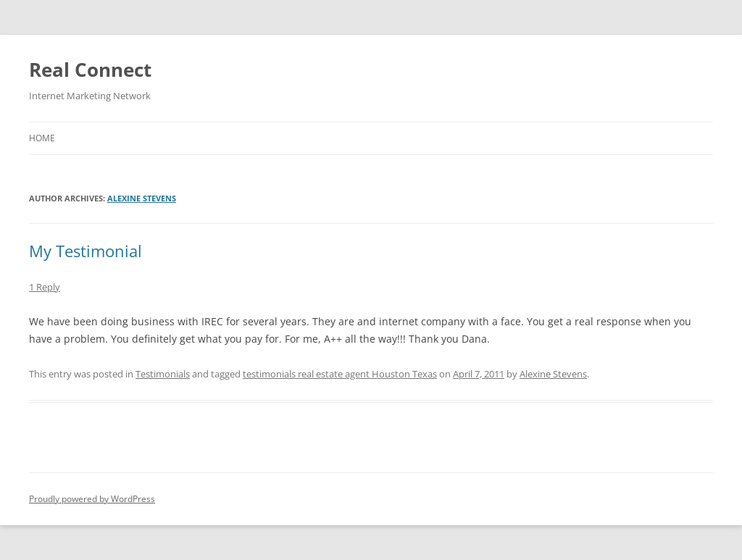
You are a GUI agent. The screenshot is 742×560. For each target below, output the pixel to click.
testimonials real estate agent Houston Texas (340, 374)
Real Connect (90, 70)
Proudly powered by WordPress (92, 499)
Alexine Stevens (142, 198)
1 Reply (45, 287)
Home (42, 138)
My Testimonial (86, 251)
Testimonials (163, 374)
